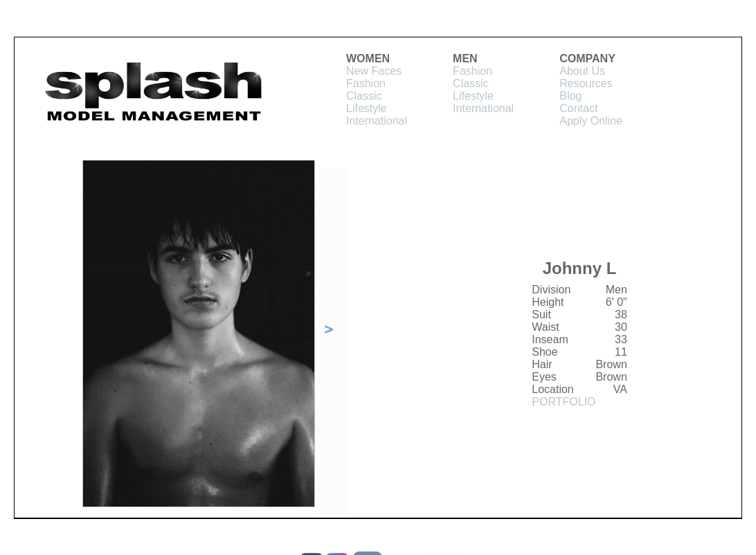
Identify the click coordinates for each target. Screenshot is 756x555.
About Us (582, 71)
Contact (578, 108)
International (377, 121)
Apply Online (591, 121)
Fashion (366, 83)
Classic (364, 96)
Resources (586, 83)
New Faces (374, 71)
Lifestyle (367, 108)
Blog (570, 96)
